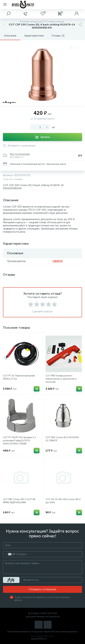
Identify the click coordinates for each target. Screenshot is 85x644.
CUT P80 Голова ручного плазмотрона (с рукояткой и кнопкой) (61, 379)
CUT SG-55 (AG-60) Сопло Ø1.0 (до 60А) (63, 501)
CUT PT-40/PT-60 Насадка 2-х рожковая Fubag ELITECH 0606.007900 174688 (19, 441)
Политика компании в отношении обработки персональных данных (42, 632)
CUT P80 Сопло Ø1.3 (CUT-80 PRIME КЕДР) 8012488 (19, 501)
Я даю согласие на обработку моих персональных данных (42, 599)
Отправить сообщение (43, 589)
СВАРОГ (58, 261)
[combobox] (9, 554)
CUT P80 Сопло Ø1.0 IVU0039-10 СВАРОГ (63, 439)
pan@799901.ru (39, 639)
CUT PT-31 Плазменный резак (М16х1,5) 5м (19, 377)
